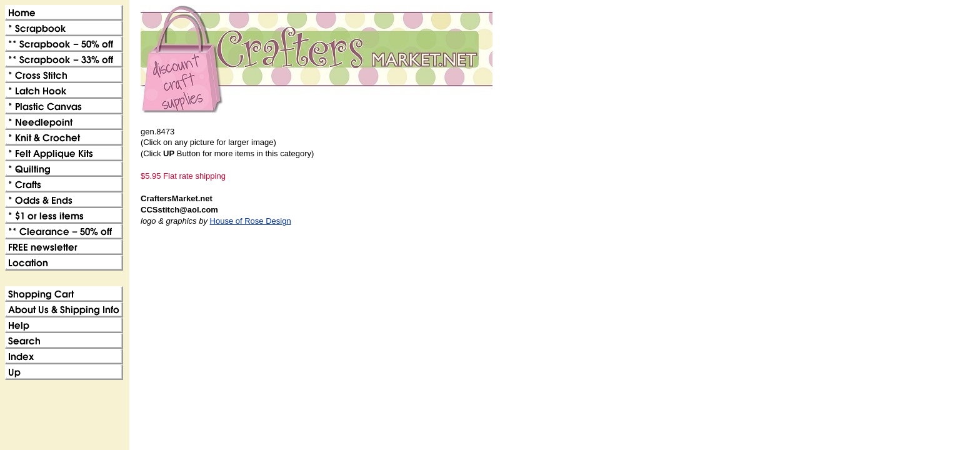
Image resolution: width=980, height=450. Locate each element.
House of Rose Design (251, 221)
